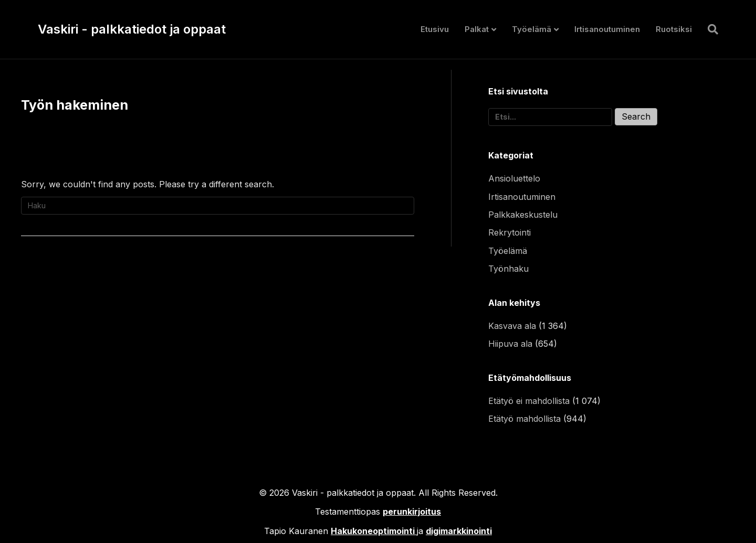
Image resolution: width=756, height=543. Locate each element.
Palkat (477, 29)
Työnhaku (508, 269)
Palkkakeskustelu (523, 215)
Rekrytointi (510, 232)
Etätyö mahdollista (524, 419)
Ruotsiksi (674, 29)
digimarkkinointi (459, 531)
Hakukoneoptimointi (373, 531)
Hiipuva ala (510, 344)
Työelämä (532, 29)
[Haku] (709, 29)
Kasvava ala (512, 326)
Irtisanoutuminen (607, 29)
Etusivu (435, 29)
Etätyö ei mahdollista (529, 401)
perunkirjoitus (412, 512)
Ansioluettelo (514, 178)
